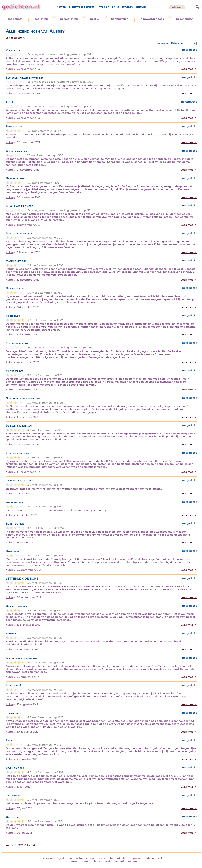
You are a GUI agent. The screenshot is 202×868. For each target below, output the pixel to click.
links (115, 7)
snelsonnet (15, 19)
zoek (108, 861)
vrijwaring (71, 861)
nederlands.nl (185, 19)
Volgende (30, 845)
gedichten (41, 19)
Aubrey (10, 69)
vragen (104, 7)
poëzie (94, 19)
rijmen (61, 7)
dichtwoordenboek (83, 7)
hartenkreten (120, 19)
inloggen (177, 7)
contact (127, 7)
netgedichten (69, 19)
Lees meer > (189, 69)
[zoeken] (197, 7)
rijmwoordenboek (152, 19)
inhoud (141, 7)
